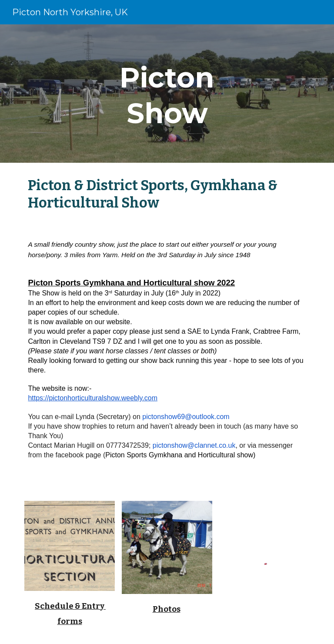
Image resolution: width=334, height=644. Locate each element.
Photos (167, 609)
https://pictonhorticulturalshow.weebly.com (93, 398)
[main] (167, 94)
